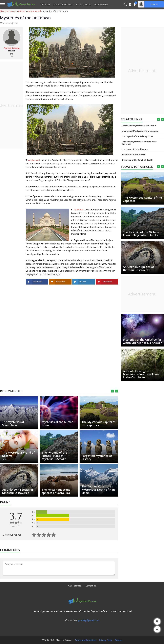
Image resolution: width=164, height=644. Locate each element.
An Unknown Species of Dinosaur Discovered (138, 268)
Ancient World (34, 11)
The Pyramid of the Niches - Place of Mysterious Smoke (141, 234)
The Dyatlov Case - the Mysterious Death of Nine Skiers (99, 490)
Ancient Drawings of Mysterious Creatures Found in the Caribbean (142, 374)
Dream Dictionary (63, 4)
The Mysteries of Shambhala (13, 423)
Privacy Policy (106, 640)
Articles (45, 4)
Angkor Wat (34, 160)
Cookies (119, 640)
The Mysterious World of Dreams (18, 454)
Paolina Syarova (12, 48)
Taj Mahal (78, 210)
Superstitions (83, 4)
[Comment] (59, 568)
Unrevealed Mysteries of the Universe (140, 131)
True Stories (101, 4)
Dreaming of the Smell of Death (137, 160)
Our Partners (75, 586)
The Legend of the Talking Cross (137, 136)
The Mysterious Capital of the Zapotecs (142, 199)
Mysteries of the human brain (58, 423)
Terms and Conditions (86, 640)
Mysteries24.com (8, 11)
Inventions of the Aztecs (133, 155)
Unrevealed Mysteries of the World (139, 126)
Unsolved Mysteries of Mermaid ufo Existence (139, 143)
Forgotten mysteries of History (97, 457)
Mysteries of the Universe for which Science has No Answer (142, 341)
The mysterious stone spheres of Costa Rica (56, 491)
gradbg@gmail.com (89, 620)
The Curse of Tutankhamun (135, 149)
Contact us (91, 586)
